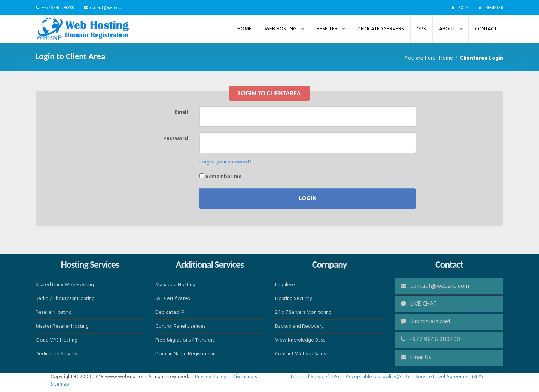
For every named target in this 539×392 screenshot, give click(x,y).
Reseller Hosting (54, 313)
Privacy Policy (211, 377)
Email (181, 112)
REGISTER (494, 8)
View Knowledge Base (300, 340)
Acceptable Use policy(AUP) (377, 377)
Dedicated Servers (381, 29)
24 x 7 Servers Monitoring (303, 313)
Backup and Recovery (299, 326)
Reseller (327, 29)
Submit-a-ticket (426, 322)
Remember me (220, 177)
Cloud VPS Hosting (57, 340)
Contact (486, 29)
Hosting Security (294, 299)
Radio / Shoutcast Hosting (65, 299)
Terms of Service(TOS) (315, 377)
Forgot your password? (225, 162)
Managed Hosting (175, 285)
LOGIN (463, 8)
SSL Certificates (173, 299)
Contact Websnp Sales (300, 354)
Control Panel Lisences (180, 326)
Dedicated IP (170, 313)
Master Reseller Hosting (62, 326)
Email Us (421, 358)
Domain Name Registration (185, 354)
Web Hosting (281, 29)
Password (176, 138)
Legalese (285, 285)
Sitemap (60, 384)
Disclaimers (245, 377)
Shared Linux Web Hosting (65, 285)
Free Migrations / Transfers (185, 340)
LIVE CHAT (419, 304)
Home (244, 29)
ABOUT (447, 29)
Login (308, 199)
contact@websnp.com (109, 8)
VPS (421, 29)
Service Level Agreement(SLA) (449, 377)
